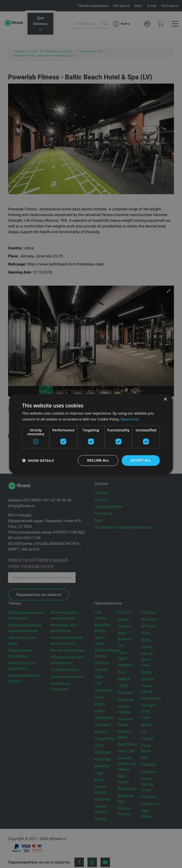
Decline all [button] (98, 460)
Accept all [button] (141, 460)
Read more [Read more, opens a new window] (130, 419)
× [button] (165, 399)
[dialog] (91, 434)
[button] (38, 460)
